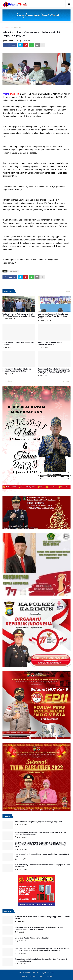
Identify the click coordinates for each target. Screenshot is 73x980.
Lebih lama (65, 381)
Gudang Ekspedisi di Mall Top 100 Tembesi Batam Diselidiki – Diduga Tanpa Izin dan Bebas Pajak (40, 833)
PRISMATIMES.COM (32, 973)
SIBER (41, 976)
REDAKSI (33, 976)
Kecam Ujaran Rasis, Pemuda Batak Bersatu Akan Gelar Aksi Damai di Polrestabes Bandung (41, 960)
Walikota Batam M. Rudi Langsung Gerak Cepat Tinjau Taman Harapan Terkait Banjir (19, 315)
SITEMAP (50, 976)
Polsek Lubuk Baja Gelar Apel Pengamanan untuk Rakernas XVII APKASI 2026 (42, 855)
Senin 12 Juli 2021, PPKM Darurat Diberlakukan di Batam (50, 343)
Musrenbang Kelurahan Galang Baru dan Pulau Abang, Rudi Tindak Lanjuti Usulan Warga (53, 316)
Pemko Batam (16, 28)
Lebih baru (8, 381)
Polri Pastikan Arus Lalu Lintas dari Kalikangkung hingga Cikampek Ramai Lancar (42, 918)
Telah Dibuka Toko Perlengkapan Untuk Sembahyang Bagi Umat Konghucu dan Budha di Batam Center (39, 928)
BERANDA (23, 976)
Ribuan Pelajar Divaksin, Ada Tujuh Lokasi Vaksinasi (18, 343)
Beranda (6, 28)
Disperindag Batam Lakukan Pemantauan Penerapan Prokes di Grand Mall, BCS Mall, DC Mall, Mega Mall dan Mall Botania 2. (54, 371)
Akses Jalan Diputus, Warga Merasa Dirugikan (32, 938)
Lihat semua (66, 291)
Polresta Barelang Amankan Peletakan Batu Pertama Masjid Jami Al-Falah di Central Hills (42, 866)
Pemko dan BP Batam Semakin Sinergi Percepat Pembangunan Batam (17, 370)
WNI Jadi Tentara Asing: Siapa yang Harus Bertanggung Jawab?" (38, 822)
